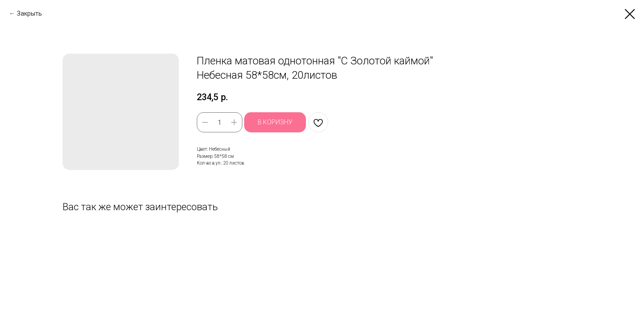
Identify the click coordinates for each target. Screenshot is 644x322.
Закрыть (30, 13)
